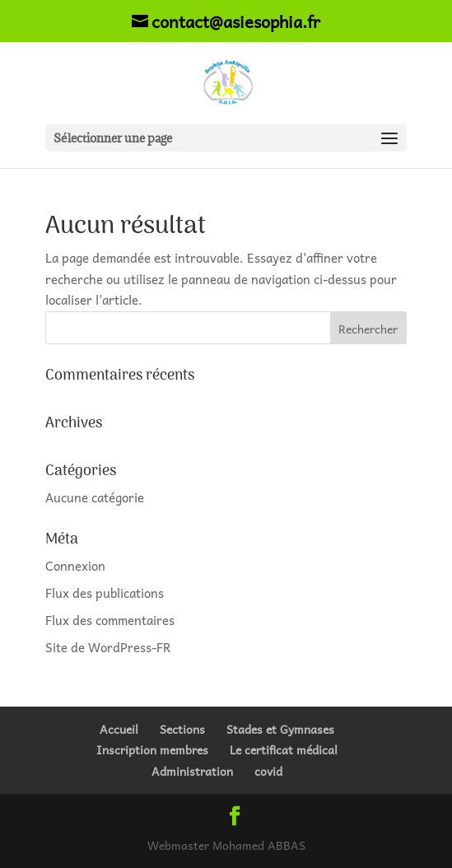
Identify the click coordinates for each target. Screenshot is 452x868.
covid (268, 771)
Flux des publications (105, 593)
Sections (182, 729)
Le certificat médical (284, 749)
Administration (192, 771)
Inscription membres (152, 749)
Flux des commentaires (110, 620)
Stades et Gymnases (280, 729)
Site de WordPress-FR (108, 647)
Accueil (119, 729)
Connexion (75, 566)
